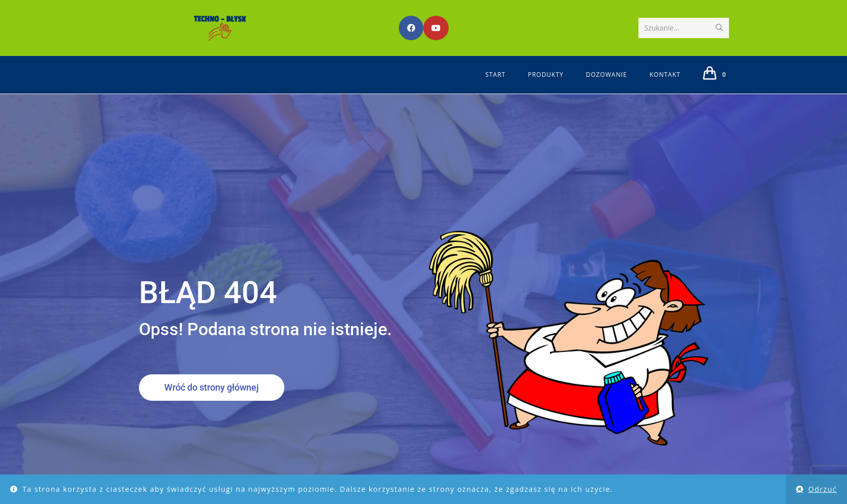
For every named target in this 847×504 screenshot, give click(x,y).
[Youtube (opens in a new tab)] (436, 28)
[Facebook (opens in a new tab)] (411, 28)
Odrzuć (823, 489)
